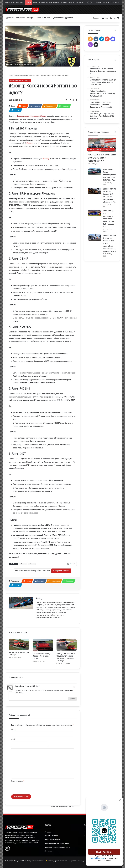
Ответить (73, 699)
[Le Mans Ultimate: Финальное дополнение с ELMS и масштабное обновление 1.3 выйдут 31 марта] (95, 238)
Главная (98, 2)
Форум (69, 18)
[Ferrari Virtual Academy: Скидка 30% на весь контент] (43, 645)
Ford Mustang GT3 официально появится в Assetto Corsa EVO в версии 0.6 (108, 219)
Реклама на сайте (52, 836)
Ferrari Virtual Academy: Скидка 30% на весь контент (41, 656)
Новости (21, 18)
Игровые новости (33, 75)
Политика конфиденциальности (57, 847)
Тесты (48, 18)
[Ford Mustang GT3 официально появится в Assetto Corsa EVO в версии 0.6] (95, 213)
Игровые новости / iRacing (20, 80)
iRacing (29, 143)
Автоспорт (58, 18)
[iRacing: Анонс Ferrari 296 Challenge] (19, 644)
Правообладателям (52, 839)
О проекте (48, 832)
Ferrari (32, 564)
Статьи (39, 18)
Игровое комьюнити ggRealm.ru (62, 806)
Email (13, 739)
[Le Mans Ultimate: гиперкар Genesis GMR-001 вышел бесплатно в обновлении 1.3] (95, 191)
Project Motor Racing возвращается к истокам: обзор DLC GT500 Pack (110, 175)
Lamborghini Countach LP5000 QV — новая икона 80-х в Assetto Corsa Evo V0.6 (62, 2)
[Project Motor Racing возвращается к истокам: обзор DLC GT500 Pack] (95, 172)
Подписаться (104, 852)
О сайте (106, 2)
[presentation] (30, 788)
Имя (13, 729)
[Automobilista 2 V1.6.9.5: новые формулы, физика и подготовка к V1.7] (102, 145)
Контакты (115, 2)
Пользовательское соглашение (57, 843)
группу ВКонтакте (98, 858)
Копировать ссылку (61, 571)
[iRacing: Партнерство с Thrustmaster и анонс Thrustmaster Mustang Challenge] (67, 645)
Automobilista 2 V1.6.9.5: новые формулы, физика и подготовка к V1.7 (102, 158)
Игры (30, 18)
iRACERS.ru (13, 75)
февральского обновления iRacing (32, 116)
